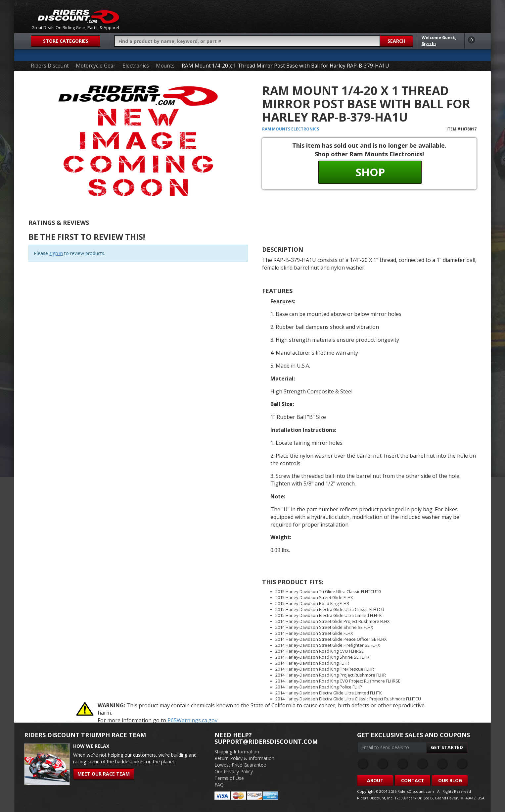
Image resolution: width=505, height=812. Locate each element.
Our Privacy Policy (234, 771)
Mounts (165, 66)
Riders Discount (50, 66)
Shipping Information (237, 752)
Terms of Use (229, 778)
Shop (370, 172)
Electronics (136, 66)
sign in (56, 253)
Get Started (447, 747)
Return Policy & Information (244, 758)
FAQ (219, 785)
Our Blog (450, 780)
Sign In (429, 44)
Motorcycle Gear (96, 66)
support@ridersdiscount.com (266, 741)
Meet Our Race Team (104, 774)
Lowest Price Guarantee (240, 765)
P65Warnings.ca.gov (192, 720)
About (375, 780)
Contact (413, 780)
